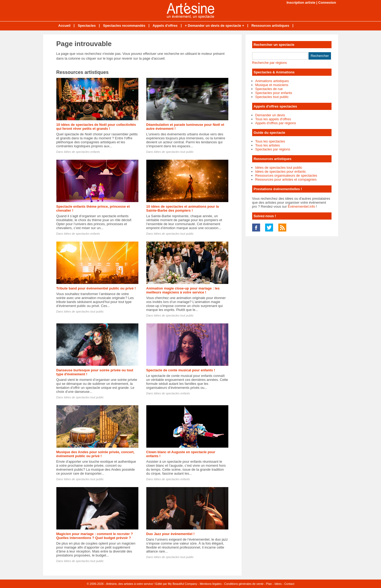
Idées (278, 584)
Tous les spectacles (270, 141)
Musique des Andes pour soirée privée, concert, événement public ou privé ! (96, 454)
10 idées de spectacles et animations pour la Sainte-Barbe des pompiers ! (183, 208)
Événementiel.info (301, 206)
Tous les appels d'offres (273, 119)
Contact (289, 584)
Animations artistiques (272, 81)
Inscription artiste (301, 3)
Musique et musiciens (272, 85)
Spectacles (87, 26)
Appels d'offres (165, 26)
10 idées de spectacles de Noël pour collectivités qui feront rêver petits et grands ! (96, 127)
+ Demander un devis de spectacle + (215, 26)
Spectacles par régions (273, 149)
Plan (269, 584)
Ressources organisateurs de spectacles (286, 175)
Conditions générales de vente (244, 584)
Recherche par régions (270, 63)
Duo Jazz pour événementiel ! (171, 534)
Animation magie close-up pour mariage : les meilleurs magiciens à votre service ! (183, 290)
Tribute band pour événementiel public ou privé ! (96, 288)
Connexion (327, 3)
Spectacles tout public (272, 97)
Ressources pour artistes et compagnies (286, 179)
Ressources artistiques (270, 26)
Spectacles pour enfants (274, 93)
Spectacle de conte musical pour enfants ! (181, 370)
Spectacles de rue (269, 89)
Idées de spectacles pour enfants (281, 171)
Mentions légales (211, 584)
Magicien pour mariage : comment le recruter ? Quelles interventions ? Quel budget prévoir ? (95, 536)
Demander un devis (270, 115)
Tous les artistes (268, 145)
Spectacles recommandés (124, 26)
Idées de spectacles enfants (82, 152)
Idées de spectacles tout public (174, 152)
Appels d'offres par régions (276, 123)
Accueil (64, 26)
